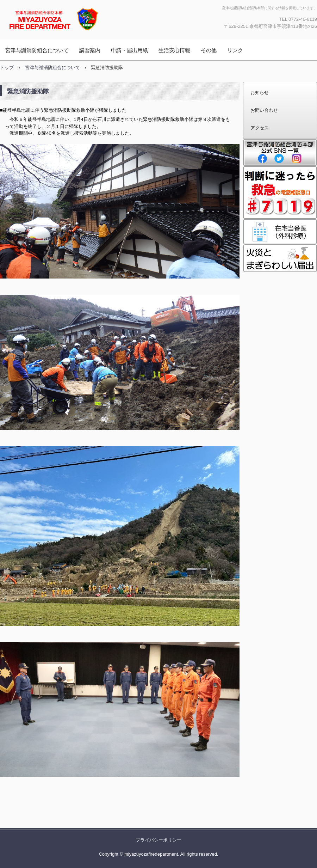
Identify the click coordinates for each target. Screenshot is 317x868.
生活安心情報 (174, 50)
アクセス (260, 128)
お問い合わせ (264, 110)
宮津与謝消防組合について (37, 50)
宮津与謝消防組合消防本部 (76, 19)
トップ (7, 68)
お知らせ (260, 93)
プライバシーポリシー (158, 840)
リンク (235, 50)
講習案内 (90, 50)
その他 (209, 50)
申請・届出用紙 (129, 50)
